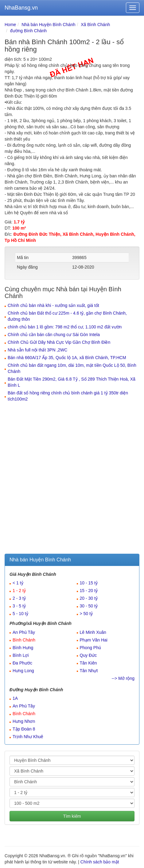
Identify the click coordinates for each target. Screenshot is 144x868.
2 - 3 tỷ (19, 598)
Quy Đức (88, 655)
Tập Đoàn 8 (24, 729)
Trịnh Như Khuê (28, 737)
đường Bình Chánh (28, 31)
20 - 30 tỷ (89, 598)
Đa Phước (22, 663)
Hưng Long (23, 671)
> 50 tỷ (86, 614)
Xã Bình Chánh (95, 25)
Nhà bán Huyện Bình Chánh (48, 25)
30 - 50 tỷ (89, 606)
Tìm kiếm (72, 816)
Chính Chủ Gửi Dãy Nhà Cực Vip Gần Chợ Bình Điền (59, 342)
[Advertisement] (72, 479)
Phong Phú (90, 648)
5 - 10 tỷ (20, 614)
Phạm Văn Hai (94, 640)
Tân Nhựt (89, 671)
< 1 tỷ (18, 583)
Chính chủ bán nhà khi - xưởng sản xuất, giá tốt (53, 305)
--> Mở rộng (123, 678)
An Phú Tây (24, 632)
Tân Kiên (88, 663)
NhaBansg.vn (21, 8)
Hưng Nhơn (24, 721)
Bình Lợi (21, 655)
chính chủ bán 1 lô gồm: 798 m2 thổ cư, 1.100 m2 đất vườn (65, 327)
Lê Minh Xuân (93, 632)
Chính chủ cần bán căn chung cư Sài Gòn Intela (54, 335)
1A (15, 698)
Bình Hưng (23, 648)
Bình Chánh (24, 640)
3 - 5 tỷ (19, 606)
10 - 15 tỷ (89, 583)
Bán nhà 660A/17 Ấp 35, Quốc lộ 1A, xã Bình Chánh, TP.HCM (67, 358)
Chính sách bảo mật (100, 862)
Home (10, 25)
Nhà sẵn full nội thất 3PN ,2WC (37, 350)
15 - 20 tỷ (89, 591)
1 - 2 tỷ (19, 591)
